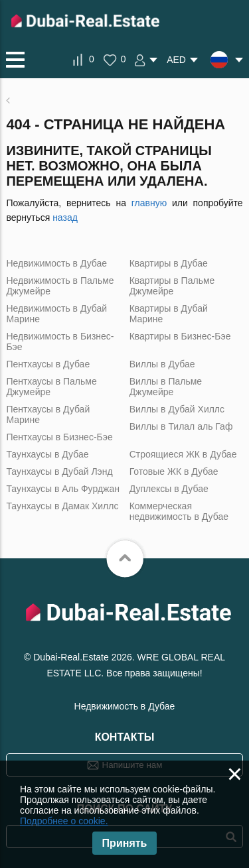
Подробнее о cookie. (64, 821)
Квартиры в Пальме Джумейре (172, 286)
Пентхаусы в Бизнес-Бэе (59, 437)
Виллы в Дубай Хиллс (177, 409)
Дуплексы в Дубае (169, 489)
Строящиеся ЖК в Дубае (183, 454)
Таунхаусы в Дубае (47, 454)
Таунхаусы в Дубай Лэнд (59, 471)
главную (149, 203)
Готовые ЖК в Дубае (174, 471)
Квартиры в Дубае (169, 263)
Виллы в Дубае (162, 364)
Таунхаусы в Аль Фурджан (63, 489)
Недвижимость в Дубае (56, 263)
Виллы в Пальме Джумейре (166, 387)
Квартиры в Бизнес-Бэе (180, 336)
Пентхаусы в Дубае (48, 364)
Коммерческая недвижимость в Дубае (179, 511)
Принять (125, 843)
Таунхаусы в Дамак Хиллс (62, 506)
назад (65, 217)
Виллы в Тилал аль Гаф (181, 426)
